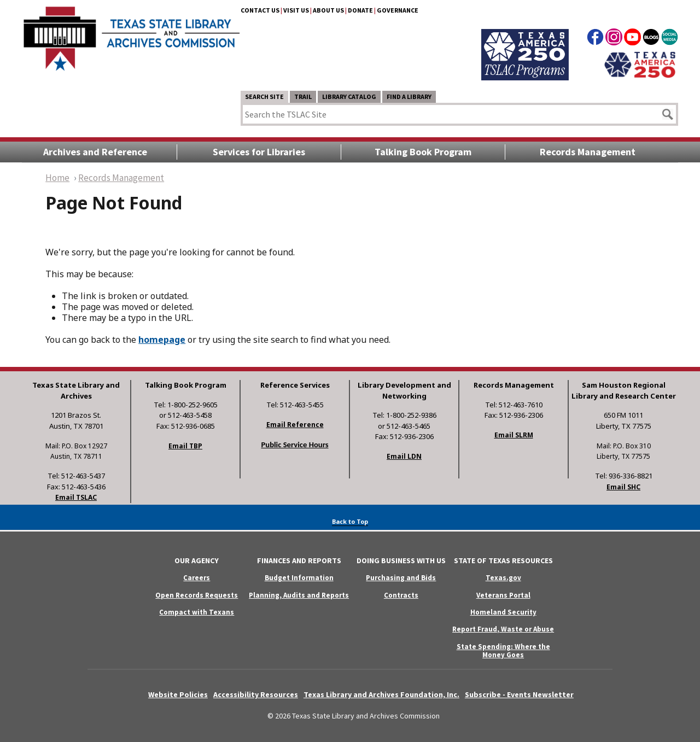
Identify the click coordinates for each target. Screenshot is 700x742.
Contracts (401, 595)
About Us (328, 10)
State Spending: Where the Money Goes (503, 651)
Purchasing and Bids (401, 578)
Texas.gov (503, 578)
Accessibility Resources (256, 694)
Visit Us (296, 10)
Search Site (264, 97)
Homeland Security (503, 612)
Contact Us (260, 10)
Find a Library (409, 97)
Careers (197, 578)
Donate (360, 10)
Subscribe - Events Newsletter (519, 694)
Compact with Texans (197, 612)
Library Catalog (349, 97)
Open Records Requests (197, 595)
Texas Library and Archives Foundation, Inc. (381, 694)
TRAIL (303, 97)
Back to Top (350, 521)
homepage (162, 340)
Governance (398, 10)
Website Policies (178, 694)
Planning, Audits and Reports (299, 595)
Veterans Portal (503, 595)
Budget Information (299, 578)
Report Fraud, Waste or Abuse (503, 629)
